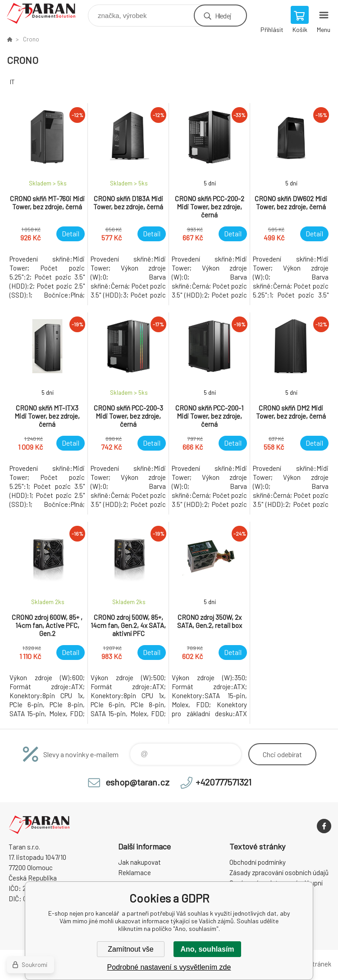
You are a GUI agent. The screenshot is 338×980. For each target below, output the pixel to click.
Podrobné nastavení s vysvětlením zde (169, 967)
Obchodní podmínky (258, 862)
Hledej (223, 16)
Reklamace (135, 872)
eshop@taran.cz (137, 782)
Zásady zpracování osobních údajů (279, 872)
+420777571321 (224, 782)
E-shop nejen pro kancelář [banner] (47, 13)
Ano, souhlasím (207, 949)
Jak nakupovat (139, 862)
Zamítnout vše (130, 949)
